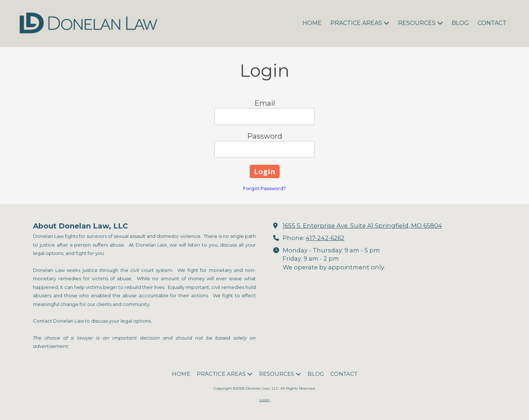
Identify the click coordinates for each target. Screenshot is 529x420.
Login (265, 400)
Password (265, 136)
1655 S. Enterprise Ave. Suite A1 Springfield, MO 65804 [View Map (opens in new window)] (362, 226)
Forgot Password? (264, 188)
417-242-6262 (325, 238)
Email (265, 103)
